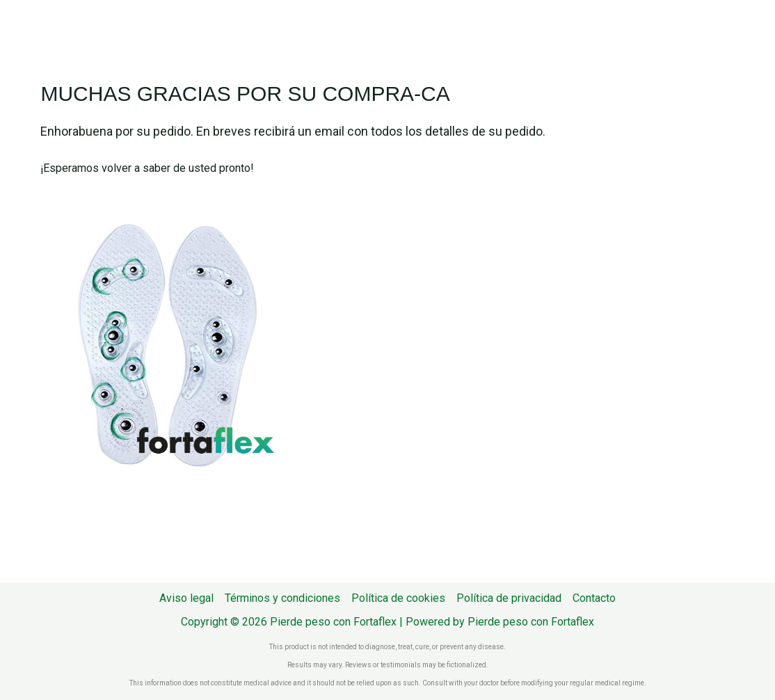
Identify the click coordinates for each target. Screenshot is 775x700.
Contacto (594, 598)
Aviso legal (186, 598)
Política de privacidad (509, 598)
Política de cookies (398, 598)
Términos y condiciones (282, 598)
